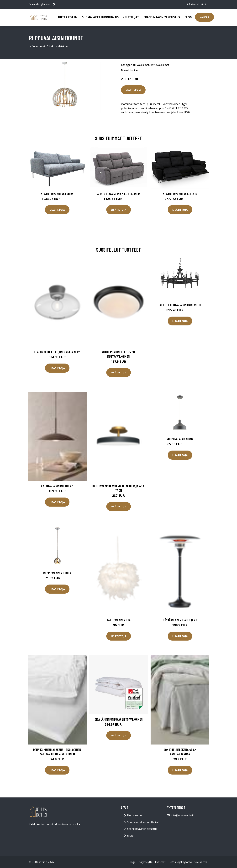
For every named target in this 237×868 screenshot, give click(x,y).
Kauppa (204, 17)
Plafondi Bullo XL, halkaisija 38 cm (57, 352)
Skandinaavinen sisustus (162, 17)
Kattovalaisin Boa (119, 620)
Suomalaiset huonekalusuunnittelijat (111, 17)
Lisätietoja (133, 90)
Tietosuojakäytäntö (180, 862)
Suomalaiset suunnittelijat (143, 822)
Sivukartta (201, 862)
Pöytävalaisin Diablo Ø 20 (180, 620)
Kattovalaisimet (59, 46)
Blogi (189, 17)
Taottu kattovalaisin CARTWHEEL (180, 305)
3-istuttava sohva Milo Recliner (118, 194)
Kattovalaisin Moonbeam (57, 486)
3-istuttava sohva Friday (57, 194)
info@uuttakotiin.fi (196, 4)
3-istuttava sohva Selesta (180, 194)
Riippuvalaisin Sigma (180, 439)
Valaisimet (39, 46)
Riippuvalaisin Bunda (57, 573)
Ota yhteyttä (145, 862)
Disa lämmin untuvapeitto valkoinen (119, 719)
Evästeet (160, 862)
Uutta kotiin (68, 17)
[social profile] (54, 4)
